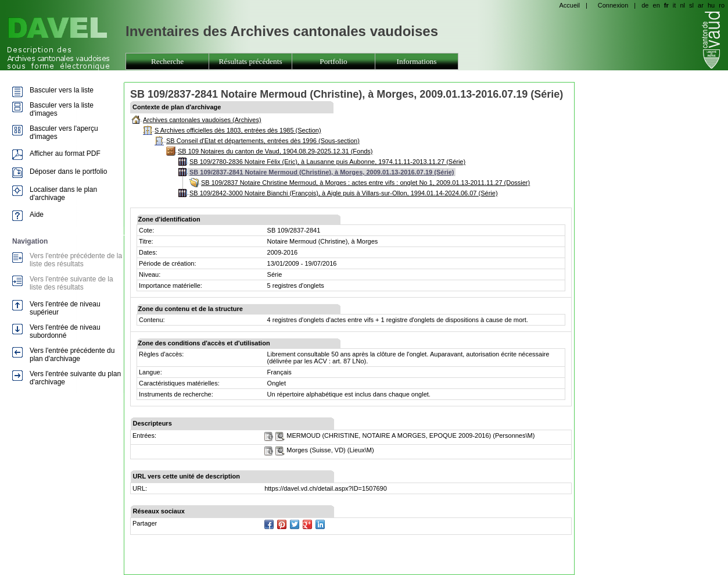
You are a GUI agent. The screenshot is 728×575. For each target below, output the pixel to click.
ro (722, 5)
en (657, 5)
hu (711, 5)
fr (666, 5)
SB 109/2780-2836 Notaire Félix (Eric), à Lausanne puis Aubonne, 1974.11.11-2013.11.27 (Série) (327, 162)
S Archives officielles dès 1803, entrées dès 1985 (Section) (238, 130)
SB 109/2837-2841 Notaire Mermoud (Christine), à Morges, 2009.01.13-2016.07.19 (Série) (322, 172)
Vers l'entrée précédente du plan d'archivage (72, 355)
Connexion (613, 5)
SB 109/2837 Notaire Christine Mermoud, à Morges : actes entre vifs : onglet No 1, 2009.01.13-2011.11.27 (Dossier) (365, 183)
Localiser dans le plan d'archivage (63, 194)
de (645, 5)
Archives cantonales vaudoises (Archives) (202, 120)
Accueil (569, 5)
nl (682, 5)
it (675, 5)
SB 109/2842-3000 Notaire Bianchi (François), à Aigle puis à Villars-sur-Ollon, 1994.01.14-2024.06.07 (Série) (344, 193)
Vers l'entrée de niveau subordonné (65, 331)
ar (701, 5)
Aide (37, 215)
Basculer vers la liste (62, 90)
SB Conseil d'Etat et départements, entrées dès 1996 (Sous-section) (263, 141)
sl (691, 5)
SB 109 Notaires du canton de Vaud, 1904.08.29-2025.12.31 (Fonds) (275, 151)
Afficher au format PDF (65, 153)
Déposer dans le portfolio (68, 172)
